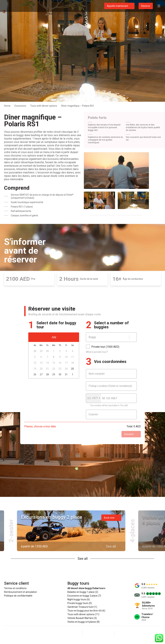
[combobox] (94, 398)
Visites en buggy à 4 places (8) (84, 622)
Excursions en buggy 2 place (52, 517)
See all (83, 559)
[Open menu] (159, 6)
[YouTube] (106, 633)
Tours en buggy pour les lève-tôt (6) (86, 611)
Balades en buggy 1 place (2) (83, 592)
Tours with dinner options (44, 106)
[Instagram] (98, 633)
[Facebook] (90, 633)
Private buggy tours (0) (80, 603)
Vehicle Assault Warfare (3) (82, 618)
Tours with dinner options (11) (83, 614)
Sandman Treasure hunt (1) (82, 607)
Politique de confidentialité (18, 596)
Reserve (146, 6)
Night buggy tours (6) (79, 599)
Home (7, 106)
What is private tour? (97, 352)
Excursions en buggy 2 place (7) (84, 596)
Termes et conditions (15, 588)
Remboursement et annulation (20, 592)
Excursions (20, 106)
